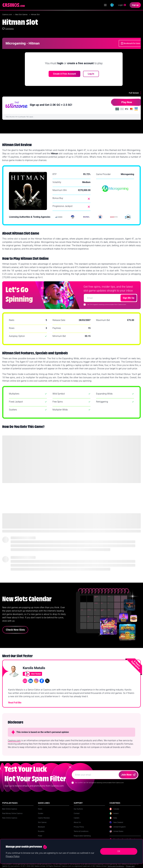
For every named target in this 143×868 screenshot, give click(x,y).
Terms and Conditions (116, 866)
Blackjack (41, 827)
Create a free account (64, 74)
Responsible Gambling (82, 836)
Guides (41, 813)
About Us (77, 822)
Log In (91, 74)
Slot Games (42, 822)
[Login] (122, 5)
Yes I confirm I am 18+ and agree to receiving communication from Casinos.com (99, 783)
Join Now (128, 775)
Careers (77, 818)
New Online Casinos (10, 818)
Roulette (41, 831)
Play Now (121, 103)
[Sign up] (135, 5)
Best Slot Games (22, 15)
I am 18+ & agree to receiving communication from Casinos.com (106, 304)
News (40, 809)
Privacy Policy (79, 827)
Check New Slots (15, 630)
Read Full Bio (15, 703)
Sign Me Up (129, 298)
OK (119, 851)
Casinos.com (7, 15)
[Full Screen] (136, 93)
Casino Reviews (44, 818)
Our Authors (78, 809)
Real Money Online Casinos (12, 813)
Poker (40, 836)
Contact (77, 813)
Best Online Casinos (10, 809)
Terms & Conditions (81, 831)
